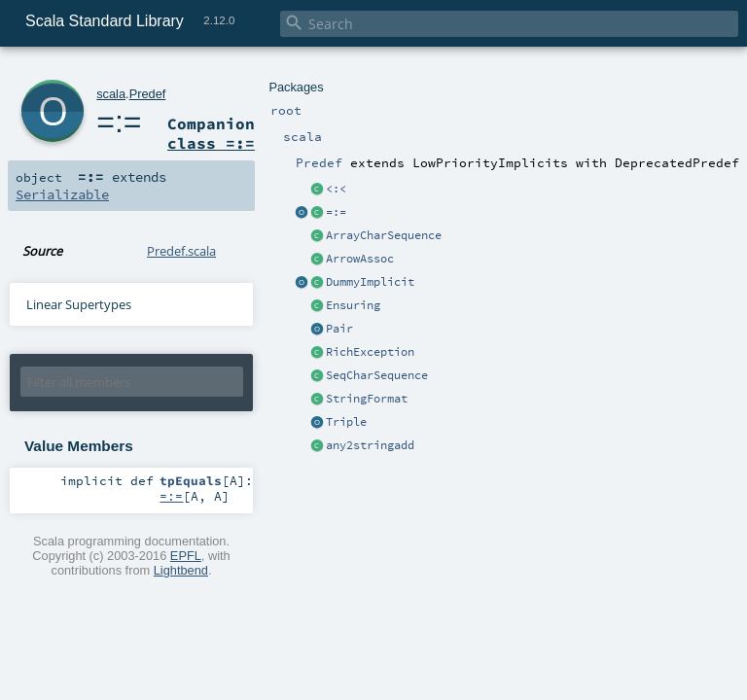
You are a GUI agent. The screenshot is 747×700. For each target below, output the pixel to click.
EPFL (186, 556)
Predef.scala (181, 251)
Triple (346, 422)
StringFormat (367, 399)
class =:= (211, 143)
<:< (336, 189)
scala (111, 94)
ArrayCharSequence (384, 235)
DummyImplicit (370, 282)
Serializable (62, 194)
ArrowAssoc (360, 259)
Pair (339, 329)
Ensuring (353, 305)
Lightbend (181, 570)
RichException (370, 352)
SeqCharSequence (377, 375)
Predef (148, 94)
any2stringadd (370, 445)
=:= (336, 212)
